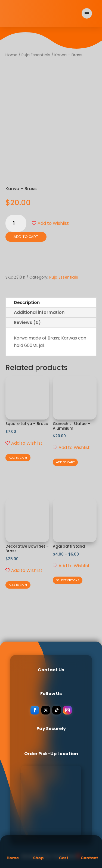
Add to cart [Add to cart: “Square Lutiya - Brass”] (18, 458)
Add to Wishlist (50, 223)
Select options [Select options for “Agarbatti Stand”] (68, 580)
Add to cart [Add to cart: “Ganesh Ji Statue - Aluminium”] (65, 462)
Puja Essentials (36, 55)
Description (27, 302)
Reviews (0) (27, 322)
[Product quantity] (16, 223)
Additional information (39, 312)
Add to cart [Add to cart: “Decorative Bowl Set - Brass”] (18, 585)
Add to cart (26, 237)
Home (11, 55)
